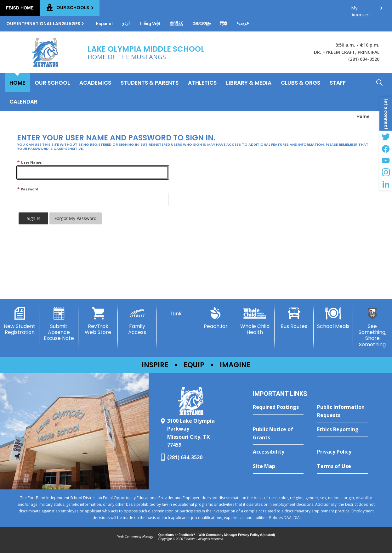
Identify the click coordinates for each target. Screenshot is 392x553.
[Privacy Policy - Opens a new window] (342, 452)
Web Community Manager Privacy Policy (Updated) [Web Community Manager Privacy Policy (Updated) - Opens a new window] (237, 535)
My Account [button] (361, 10)
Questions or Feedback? (177, 535)
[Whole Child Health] (255, 321)
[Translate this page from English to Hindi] (224, 24)
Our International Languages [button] (43, 24)
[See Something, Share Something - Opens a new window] (373, 327)
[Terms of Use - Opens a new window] (342, 466)
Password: (28, 189)
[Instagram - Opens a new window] (386, 172)
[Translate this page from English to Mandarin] (176, 24)
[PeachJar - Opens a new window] (216, 318)
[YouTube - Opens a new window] (386, 161)
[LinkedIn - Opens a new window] (386, 184)
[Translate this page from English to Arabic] (243, 23)
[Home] (17, 82)
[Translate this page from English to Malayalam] (202, 23)
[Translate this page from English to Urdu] (126, 23)
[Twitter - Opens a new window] (386, 137)
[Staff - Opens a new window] (338, 82)
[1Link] (176, 312)
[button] (379, 92)
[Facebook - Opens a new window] (386, 149)
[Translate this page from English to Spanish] (104, 24)
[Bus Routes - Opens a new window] (294, 318)
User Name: (30, 162)
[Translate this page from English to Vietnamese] (150, 24)
